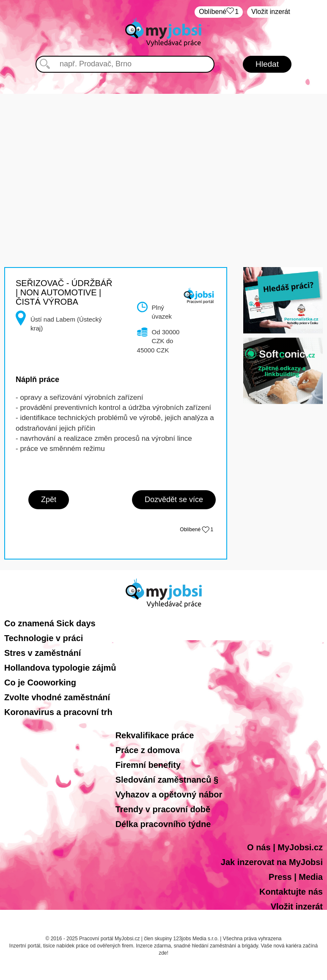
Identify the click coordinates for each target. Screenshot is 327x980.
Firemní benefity (148, 765)
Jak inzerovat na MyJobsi (272, 862)
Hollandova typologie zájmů (60, 668)
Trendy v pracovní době (163, 809)
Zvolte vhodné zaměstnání (57, 697)
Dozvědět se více (174, 500)
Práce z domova (148, 750)
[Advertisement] (164, 153)
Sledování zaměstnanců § (167, 780)
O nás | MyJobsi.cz (285, 847)
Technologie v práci (44, 638)
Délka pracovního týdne (163, 824)
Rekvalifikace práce (155, 735)
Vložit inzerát (271, 12)
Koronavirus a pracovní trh (58, 712)
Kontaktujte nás (291, 892)
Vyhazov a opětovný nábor (169, 794)
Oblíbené (219, 12)
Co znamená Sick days (50, 623)
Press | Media (296, 877)
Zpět (49, 500)
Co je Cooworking (40, 682)
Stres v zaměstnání (43, 653)
